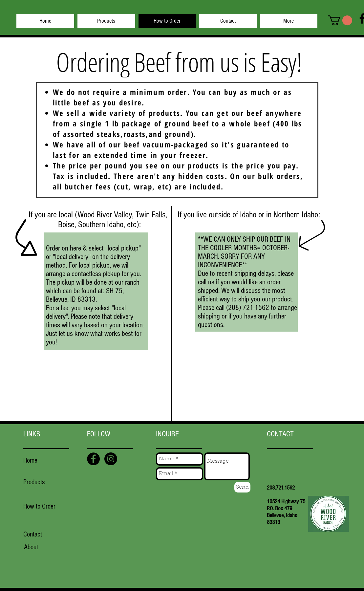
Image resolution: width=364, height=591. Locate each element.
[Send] (242, 487)
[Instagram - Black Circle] (111, 459)
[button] (340, 20)
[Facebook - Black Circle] (93, 459)
